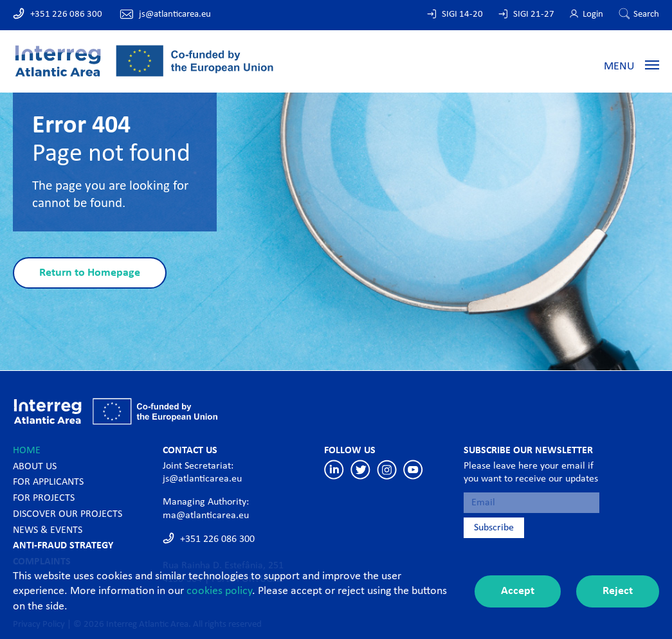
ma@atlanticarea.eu (206, 516)
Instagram (387, 470)
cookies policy (219, 591)
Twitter (360, 470)
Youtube (413, 470)
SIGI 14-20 (462, 14)
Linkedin (334, 470)
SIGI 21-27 (534, 14)
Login (593, 14)
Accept (518, 591)
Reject (618, 591)
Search (646, 14)
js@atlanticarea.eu (175, 14)
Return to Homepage (90, 273)
